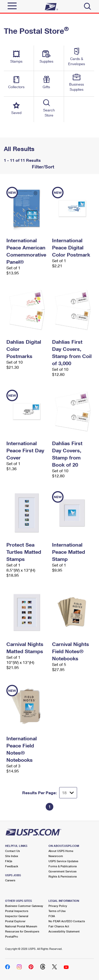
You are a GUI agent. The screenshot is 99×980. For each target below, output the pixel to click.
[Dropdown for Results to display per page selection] (68, 793)
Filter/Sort (42, 167)
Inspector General (17, 916)
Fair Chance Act (59, 926)
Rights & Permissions (63, 876)
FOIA (52, 916)
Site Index (12, 856)
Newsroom (56, 856)
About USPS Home (61, 851)
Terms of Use (57, 911)
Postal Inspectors (17, 911)
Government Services (63, 871)
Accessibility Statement (64, 931)
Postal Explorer (15, 921)
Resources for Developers (22, 931)
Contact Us (13, 851)
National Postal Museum (21, 926)
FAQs (9, 861)
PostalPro (12, 936)
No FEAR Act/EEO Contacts (67, 921)
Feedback (12, 866)
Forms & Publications (63, 866)
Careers (10, 880)
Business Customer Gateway (24, 906)
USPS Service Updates (63, 861)
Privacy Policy (58, 906)
